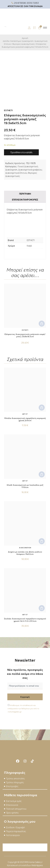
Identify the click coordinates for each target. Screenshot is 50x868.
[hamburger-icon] (45, 28)
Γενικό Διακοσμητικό (28, 166)
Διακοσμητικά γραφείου (30, 170)
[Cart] (39, 28)
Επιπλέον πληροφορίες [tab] (25, 200)
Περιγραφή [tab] (25, 194)
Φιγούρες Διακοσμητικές (24, 44)
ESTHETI (31, 240)
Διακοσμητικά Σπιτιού (16, 173)
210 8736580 (20, 3)
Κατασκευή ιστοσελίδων (19, 865)
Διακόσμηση (28, 41)
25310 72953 (33, 3)
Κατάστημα (16, 41)
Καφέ (29, 246)
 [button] (42, 324)
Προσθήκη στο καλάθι (21, 152)
